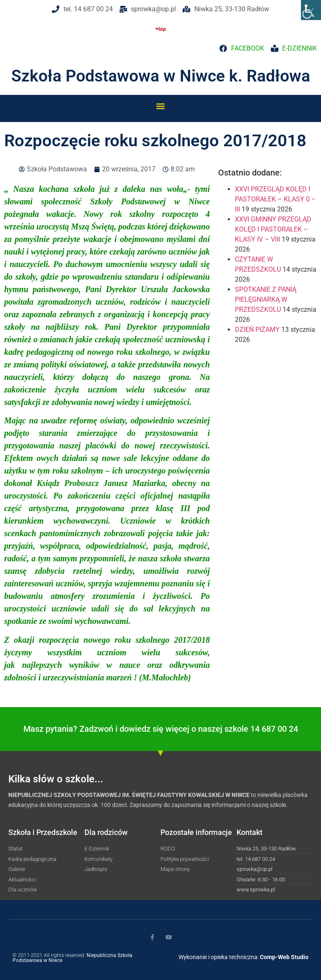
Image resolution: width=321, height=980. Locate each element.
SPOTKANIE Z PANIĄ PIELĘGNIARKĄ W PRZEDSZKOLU (266, 299)
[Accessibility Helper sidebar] (311, 10)
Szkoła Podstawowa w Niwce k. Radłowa (161, 76)
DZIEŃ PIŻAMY (257, 330)
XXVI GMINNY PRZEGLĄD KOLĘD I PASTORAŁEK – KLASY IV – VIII (273, 229)
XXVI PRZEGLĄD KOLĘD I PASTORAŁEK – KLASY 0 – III (275, 199)
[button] (161, 106)
